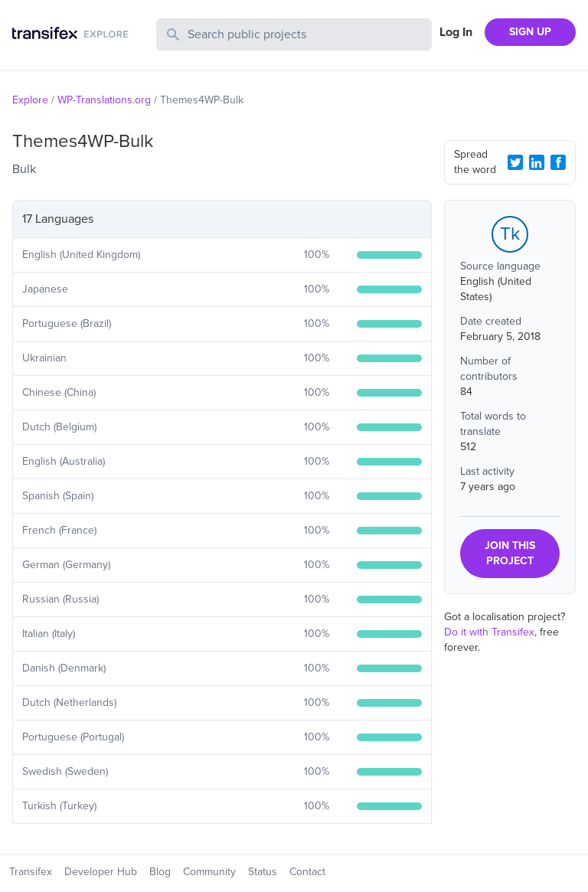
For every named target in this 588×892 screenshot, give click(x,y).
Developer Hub (101, 872)
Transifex (31, 872)
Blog (160, 872)
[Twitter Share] (515, 162)
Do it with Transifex (489, 632)
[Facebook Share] (558, 162)
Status (263, 872)
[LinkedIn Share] (537, 162)
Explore (30, 100)
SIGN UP (530, 32)
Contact (307, 872)
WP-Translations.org (104, 100)
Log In (456, 32)
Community (209, 872)
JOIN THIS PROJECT (510, 553)
